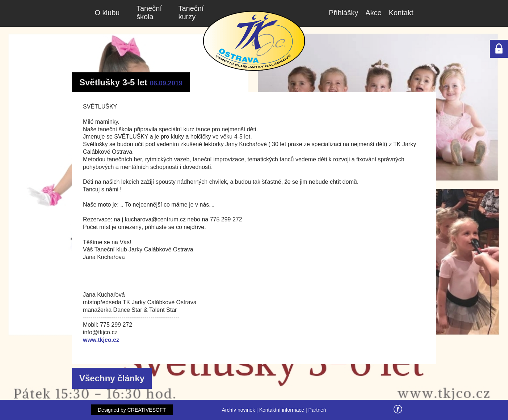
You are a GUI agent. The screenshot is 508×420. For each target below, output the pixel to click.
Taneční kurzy (191, 12)
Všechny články (112, 378)
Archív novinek (238, 410)
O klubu (107, 13)
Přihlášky (343, 13)
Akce (373, 13)
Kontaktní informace (282, 410)
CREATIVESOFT (147, 410)
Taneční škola (149, 12)
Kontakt (401, 13)
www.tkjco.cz (101, 340)
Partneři (317, 410)
